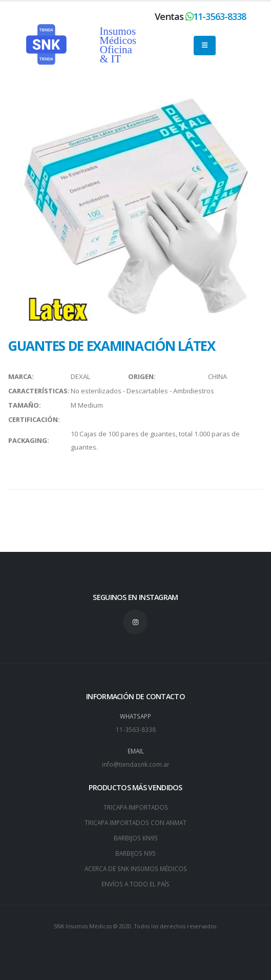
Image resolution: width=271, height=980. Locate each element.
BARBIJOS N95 (135, 853)
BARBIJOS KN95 (136, 838)
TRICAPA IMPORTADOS (136, 807)
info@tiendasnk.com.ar (136, 764)
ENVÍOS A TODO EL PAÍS (135, 884)
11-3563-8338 (220, 16)
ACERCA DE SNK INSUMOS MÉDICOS (136, 868)
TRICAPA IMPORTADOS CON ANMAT (135, 822)
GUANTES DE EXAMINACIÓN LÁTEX (111, 346)
